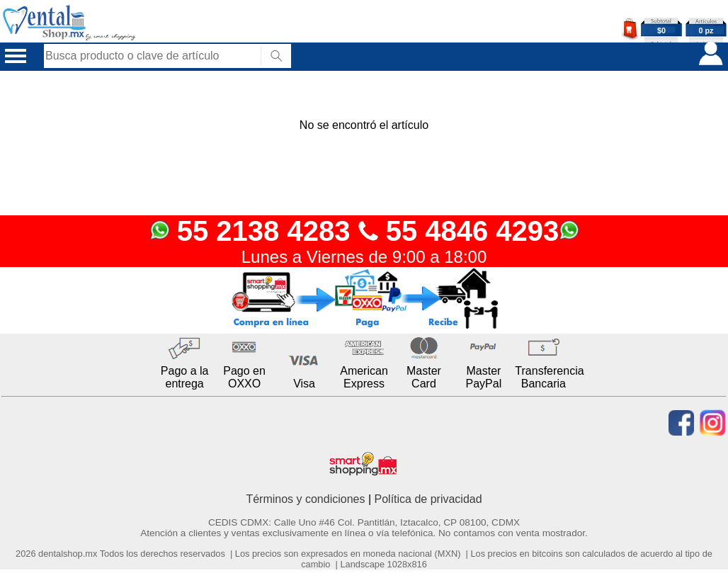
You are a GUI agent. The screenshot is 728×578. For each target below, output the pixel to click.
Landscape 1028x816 (383, 564)
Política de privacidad (428, 499)
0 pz (706, 30)
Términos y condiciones (305, 499)
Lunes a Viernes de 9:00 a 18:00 (364, 257)
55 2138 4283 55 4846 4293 (364, 231)
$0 (661, 30)
